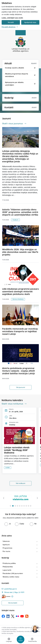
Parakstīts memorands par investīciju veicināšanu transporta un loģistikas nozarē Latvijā (20, 331)
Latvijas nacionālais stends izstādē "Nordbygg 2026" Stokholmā (17, 450)
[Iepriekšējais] (4, 498)
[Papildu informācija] (12, 596)
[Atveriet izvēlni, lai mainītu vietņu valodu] (9, 640)
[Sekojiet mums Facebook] (3, 616)
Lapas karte (7, 570)
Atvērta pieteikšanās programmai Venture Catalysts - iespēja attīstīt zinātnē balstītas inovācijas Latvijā (18, 371)
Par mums (6, 551)
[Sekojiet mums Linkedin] (8, 616)
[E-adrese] (6, 596)
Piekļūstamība (8, 567)
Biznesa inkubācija (18, 299)
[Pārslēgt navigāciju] (21, 639)
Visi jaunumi (21, 387)
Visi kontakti (13, 603)
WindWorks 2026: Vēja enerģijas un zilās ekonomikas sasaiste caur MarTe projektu (20, 252)
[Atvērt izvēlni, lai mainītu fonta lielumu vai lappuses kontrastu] (32, 640)
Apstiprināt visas (30, 22)
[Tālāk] (37, 498)
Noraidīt (11, 22)
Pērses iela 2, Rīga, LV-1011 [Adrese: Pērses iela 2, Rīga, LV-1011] (14, 592)
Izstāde (8, 468)
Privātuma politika (9, 563)
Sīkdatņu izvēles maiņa (11, 577)
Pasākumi (15, 220)
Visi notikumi (20, 483)
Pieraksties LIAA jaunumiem (13, 573)
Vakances (6, 541)
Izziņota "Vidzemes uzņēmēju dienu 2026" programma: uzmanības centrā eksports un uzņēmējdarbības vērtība (20, 212)
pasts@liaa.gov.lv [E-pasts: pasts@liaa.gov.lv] (11, 589)
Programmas (7, 548)
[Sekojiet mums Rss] (27, 616)
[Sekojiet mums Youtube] (22, 616)
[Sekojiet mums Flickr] (17, 616)
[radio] (8, 524)
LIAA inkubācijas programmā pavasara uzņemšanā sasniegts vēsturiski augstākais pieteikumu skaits (20, 292)
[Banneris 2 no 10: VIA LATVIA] (21, 498)
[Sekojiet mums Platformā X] (13, 616)
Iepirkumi (6, 545)
